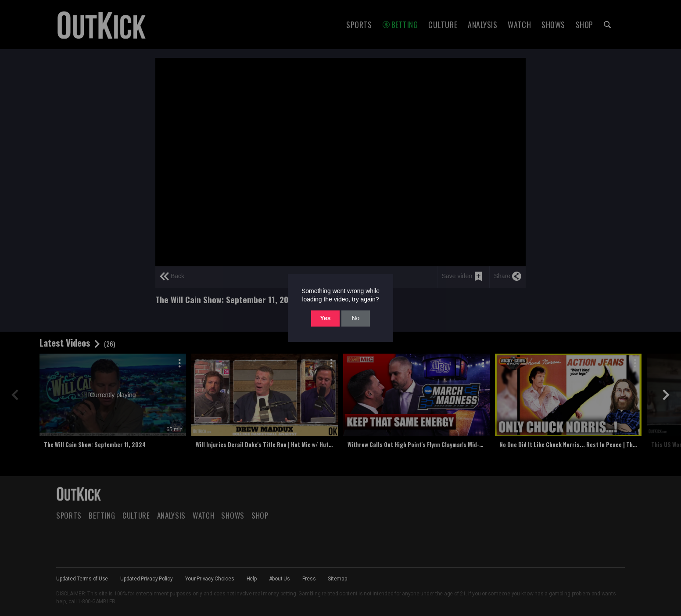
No (355, 318)
